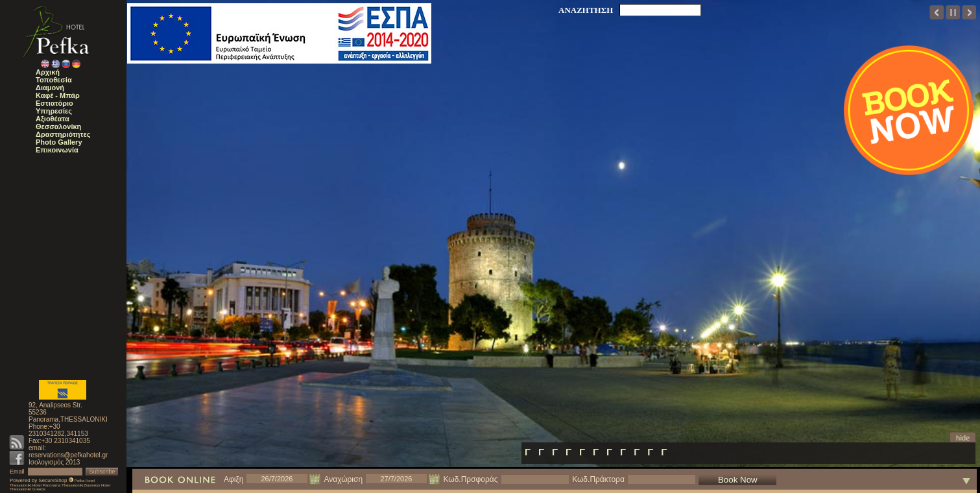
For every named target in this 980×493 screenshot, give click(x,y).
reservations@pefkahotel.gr (68, 455)
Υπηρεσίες (54, 111)
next (969, 12)
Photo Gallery (59, 142)
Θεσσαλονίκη (58, 126)
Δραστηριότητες (63, 134)
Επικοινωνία (57, 150)
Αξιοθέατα (53, 119)
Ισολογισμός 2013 (54, 462)
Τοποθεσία (54, 80)
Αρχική (48, 72)
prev (937, 12)
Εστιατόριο (54, 103)
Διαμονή (50, 88)
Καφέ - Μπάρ (58, 95)
